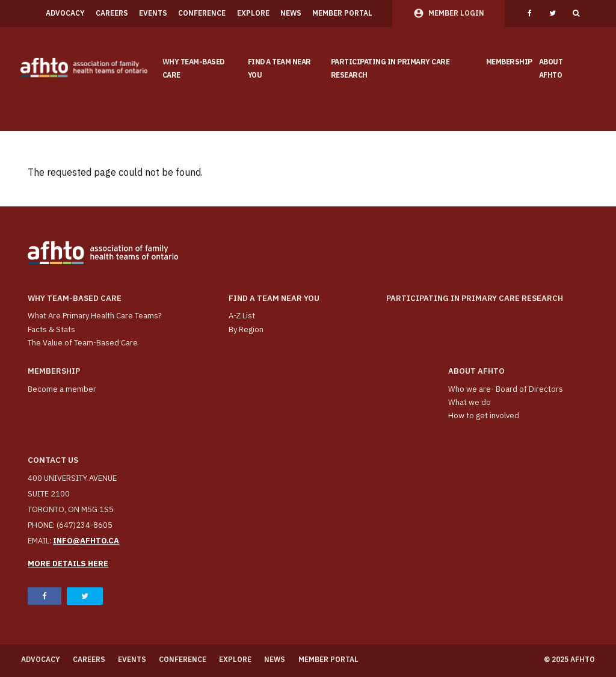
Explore (253, 13)
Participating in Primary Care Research (390, 69)
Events (153, 13)
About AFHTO (551, 69)
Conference (202, 13)
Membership (509, 62)
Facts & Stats (51, 329)
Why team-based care (193, 69)
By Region (246, 329)
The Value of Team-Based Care (83, 343)
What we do (470, 402)
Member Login (456, 13)
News (291, 13)
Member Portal (342, 13)
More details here (68, 564)
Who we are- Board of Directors (506, 389)
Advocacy (65, 13)
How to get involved (484, 416)
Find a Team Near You (279, 69)
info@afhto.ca (86, 541)
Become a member (62, 389)
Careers (112, 13)
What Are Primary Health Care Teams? (95, 316)
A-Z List (242, 316)
